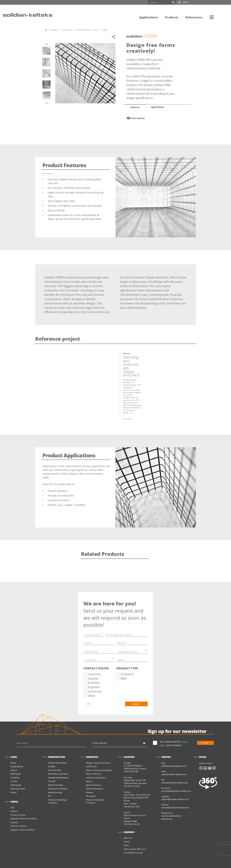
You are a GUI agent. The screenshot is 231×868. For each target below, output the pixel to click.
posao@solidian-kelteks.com (175, 783)
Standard (127, 674)
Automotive (91, 766)
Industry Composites (96, 778)
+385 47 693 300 (131, 771)
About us (128, 838)
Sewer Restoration (95, 789)
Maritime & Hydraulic (58, 774)
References (16, 774)
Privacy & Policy (18, 815)
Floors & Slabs (55, 770)
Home (13, 763)
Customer (94, 674)
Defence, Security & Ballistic (99, 770)
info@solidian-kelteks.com (174, 766)
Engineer (94, 687)
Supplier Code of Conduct (23, 830)
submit (205, 743)
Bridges (52, 766)
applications (158, 107)
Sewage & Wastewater (58, 778)
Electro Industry (93, 774)
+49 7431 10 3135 (131, 786)
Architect (94, 683)
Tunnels (52, 781)
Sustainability (17, 766)
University (95, 691)
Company (15, 778)
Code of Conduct (18, 826)
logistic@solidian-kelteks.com (175, 799)
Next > (136, 704)
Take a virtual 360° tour (135, 849)
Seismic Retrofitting (57, 763)
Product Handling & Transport (57, 801)
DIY (50, 796)
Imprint (14, 811)
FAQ (12, 807)
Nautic (89, 781)
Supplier (93, 678)
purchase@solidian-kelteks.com (176, 791)
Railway (90, 792)
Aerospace (91, 796)
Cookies (14, 822)
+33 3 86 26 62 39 (131, 824)
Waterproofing (55, 792)
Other (92, 696)
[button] (212, 17)
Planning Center (18, 789)
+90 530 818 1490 (131, 807)
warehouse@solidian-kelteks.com (172, 817)
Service (14, 770)
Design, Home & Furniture (98, 763)
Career (127, 842)
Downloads (16, 785)
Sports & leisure (93, 785)
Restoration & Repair (58, 789)
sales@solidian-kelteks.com (174, 774)
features (135, 107)
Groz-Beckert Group (133, 853)
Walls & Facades (56, 785)
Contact (14, 781)
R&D (124, 678)
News (126, 845)
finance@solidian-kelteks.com (175, 807)
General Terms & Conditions (24, 818)
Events (14, 792)
